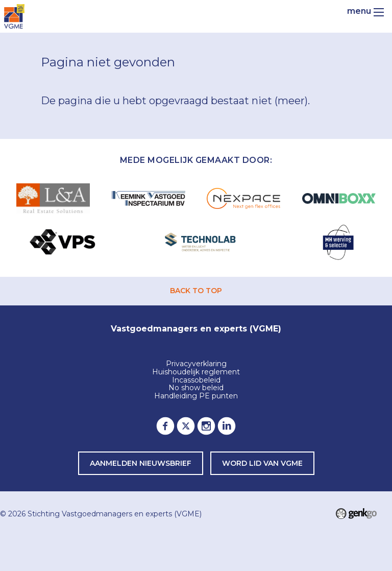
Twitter (186, 426)
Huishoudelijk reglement (196, 372)
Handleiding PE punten (196, 396)
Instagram (206, 426)
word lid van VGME (262, 463)
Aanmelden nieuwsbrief (141, 463)
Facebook (165, 426)
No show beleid (196, 388)
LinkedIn (227, 426)
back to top (196, 291)
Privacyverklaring (196, 364)
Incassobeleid (196, 380)
